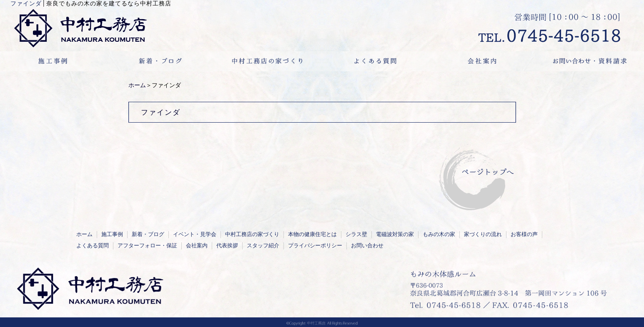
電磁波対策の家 (395, 234)
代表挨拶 (227, 246)
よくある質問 (93, 246)
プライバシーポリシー (315, 246)
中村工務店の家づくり (252, 234)
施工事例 (112, 234)
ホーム (137, 85)
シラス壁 (356, 234)
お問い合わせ (367, 246)
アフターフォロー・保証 (147, 246)
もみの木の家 (439, 234)
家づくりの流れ (483, 234)
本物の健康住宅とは (312, 234)
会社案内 (197, 246)
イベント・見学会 (195, 234)
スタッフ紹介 (263, 246)
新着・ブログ (148, 234)
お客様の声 (524, 234)
